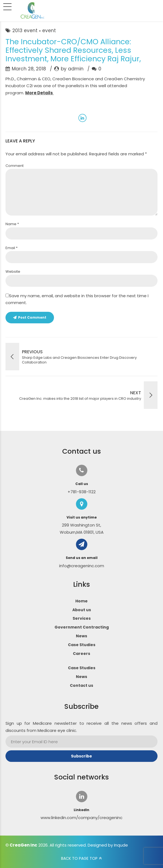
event (49, 31)
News (82, 636)
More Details (39, 93)
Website (13, 272)
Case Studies (82, 645)
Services (82, 618)
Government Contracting (82, 627)
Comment (15, 166)
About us (82, 610)
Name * (12, 224)
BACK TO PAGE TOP (79, 858)
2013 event (25, 31)
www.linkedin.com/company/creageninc (82, 818)
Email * (12, 248)
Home (82, 601)
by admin (72, 69)
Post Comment (32, 317)
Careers (82, 654)
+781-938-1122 (82, 492)
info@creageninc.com (82, 566)
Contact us (82, 685)
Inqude (121, 845)
